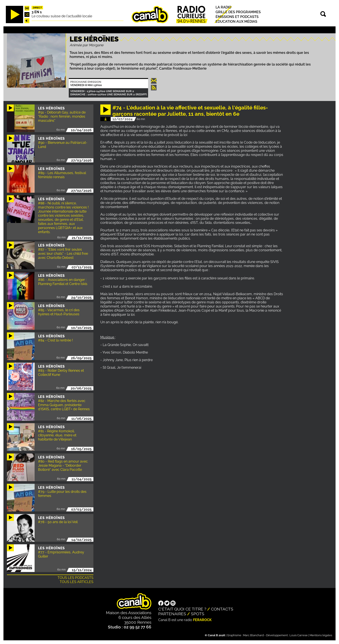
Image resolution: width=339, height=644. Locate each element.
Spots (198, 614)
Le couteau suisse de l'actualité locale (62, 16)
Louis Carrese (299, 635)
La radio (223, 7)
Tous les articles (77, 582)
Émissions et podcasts (237, 17)
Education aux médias (236, 22)
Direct (37, 8)
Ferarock (202, 620)
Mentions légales (321, 635)
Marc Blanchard (253, 635)
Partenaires (172, 614)
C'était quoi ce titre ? (182, 609)
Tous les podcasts (75, 578)
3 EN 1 (37, 12)
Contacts (222, 609)
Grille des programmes (238, 12)
